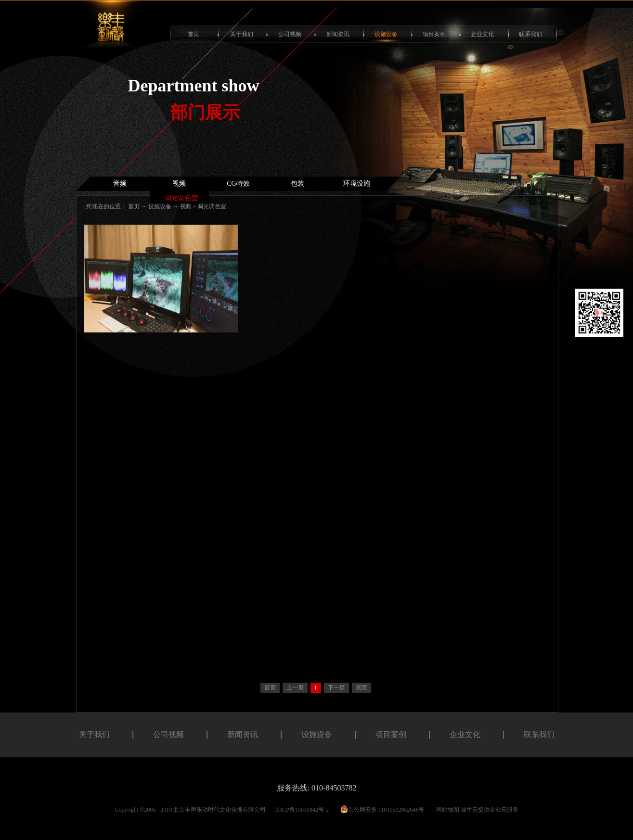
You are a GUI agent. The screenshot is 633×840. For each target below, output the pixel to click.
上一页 (295, 687)
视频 (186, 206)
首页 (194, 34)
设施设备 (160, 206)
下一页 (336, 687)
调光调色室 (212, 206)
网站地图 (446, 810)
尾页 (362, 687)
